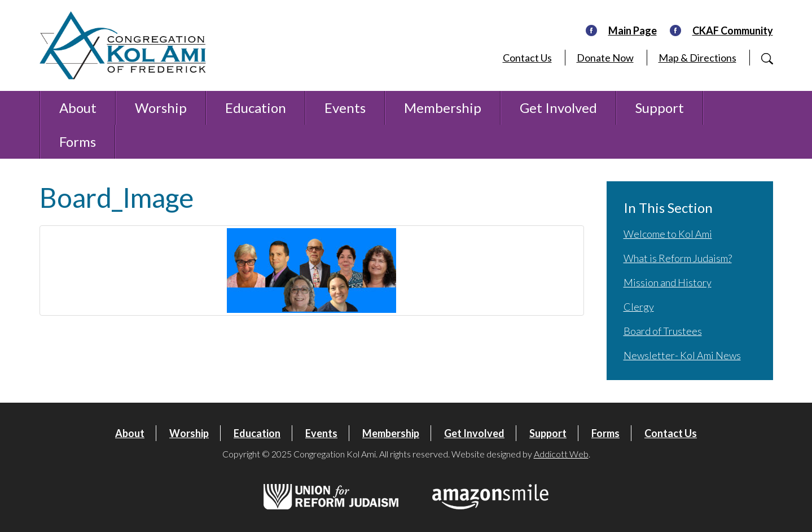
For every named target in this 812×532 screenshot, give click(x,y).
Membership (443, 108)
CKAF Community (733, 30)
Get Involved (558, 108)
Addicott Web (561, 454)
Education (256, 108)
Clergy (639, 307)
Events (345, 108)
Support (660, 108)
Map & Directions (697, 58)
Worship (161, 108)
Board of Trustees (663, 331)
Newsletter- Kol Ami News (682, 355)
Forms (78, 141)
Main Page (633, 30)
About (78, 108)
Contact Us (527, 58)
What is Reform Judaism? (678, 258)
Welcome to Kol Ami (668, 234)
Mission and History (668, 282)
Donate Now (605, 58)
